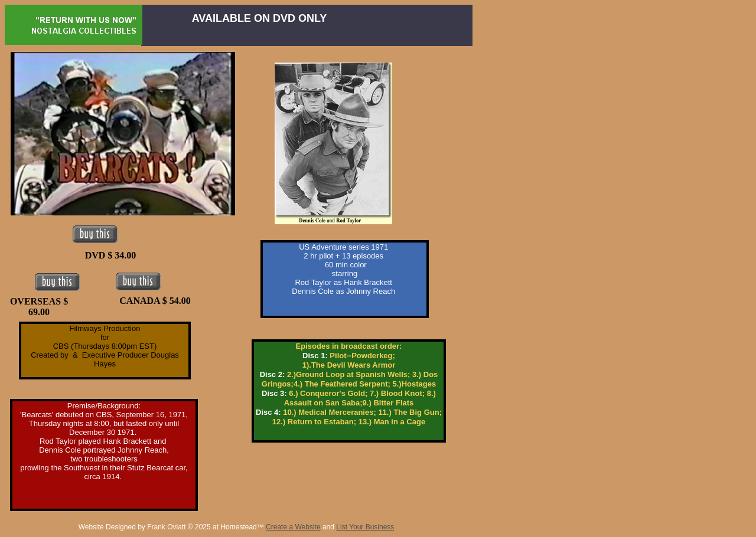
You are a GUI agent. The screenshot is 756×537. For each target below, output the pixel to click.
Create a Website (293, 527)
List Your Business (365, 527)
